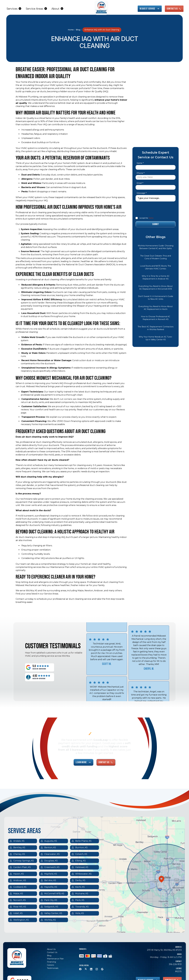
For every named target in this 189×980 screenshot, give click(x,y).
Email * (140, 183)
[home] (101, 8)
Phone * (141, 173)
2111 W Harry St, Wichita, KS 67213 (164, 950)
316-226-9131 (175, 964)
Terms (151, 218)
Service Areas (34, 9)
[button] (14, 9)
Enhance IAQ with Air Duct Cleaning (102, 30)
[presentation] (153, 209)
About (55, 9)
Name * (140, 163)
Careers (50, 965)
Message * (142, 193)
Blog (78, 30)
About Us (51, 949)
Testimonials (53, 968)
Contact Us (52, 952)
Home (71, 30)
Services (12, 9)
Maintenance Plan (55, 959)
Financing (51, 962)
